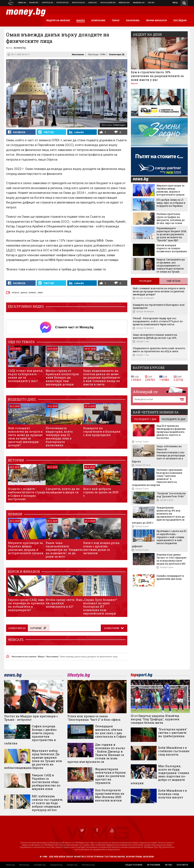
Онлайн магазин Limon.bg (93, 3)
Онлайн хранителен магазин (108, 3)
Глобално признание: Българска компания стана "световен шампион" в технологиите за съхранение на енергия (157, 477)
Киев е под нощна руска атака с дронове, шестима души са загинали (101, 548)
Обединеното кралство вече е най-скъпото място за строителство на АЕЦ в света (159, 350)
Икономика (78, 55)
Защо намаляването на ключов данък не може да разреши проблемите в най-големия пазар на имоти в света (102, 377)
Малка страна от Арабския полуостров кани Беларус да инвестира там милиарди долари (62, 377)
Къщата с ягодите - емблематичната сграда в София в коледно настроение (27, 494)
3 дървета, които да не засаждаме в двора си (63, 490)
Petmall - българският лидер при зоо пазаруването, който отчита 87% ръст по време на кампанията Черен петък (158, 321)
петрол (16, 293)
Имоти (134, 84)
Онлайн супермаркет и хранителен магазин (170, 577)
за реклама (153, 865)
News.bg (10, 865)
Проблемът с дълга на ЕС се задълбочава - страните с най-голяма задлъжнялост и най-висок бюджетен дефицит (159, 539)
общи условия (134, 865)
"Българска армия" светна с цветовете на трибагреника (173, 733)
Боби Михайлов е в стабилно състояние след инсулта (174, 751)
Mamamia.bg (139, 3)
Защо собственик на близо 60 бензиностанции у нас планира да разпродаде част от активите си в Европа (158, 454)
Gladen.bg (72, 865)
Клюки (47, 3)
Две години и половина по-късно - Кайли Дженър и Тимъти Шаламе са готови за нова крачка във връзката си (96, 753)
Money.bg (24, 865)
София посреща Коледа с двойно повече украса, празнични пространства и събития (30, 735)
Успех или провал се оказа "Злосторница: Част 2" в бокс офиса (94, 718)
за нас (169, 865)
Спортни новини (63, 3)
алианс (32, 293)
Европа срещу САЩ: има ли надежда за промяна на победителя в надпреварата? (26, 605)
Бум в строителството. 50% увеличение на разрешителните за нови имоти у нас (157, 76)
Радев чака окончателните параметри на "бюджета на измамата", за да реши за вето (64, 550)
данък (24, 293)
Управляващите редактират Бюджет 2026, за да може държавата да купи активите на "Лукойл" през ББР (172, 234)
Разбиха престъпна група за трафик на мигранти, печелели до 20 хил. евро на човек (171, 218)
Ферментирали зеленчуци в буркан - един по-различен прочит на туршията (110, 776)
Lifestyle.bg (40, 865)
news (143, 179)
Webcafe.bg (124, 3)
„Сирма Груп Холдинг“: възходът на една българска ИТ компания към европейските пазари (100, 606)
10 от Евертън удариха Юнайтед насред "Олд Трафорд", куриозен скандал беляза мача (155, 719)
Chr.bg (151, 3)
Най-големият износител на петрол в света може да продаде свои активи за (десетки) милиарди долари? (25, 437)
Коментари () (117, 55)
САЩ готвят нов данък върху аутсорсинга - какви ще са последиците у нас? (25, 376)
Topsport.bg (56, 865)
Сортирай (38, 628)
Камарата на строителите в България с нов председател (102, 431)
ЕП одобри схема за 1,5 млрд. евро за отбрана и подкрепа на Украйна (171, 203)
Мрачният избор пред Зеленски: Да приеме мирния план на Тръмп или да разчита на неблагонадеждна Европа (33, 759)
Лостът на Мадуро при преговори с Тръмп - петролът (31, 718)
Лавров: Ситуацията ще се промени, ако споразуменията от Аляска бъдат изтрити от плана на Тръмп (171, 266)
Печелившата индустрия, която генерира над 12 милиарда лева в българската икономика (59, 437)
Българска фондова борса (79, 3)
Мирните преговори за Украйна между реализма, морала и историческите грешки (26, 548)
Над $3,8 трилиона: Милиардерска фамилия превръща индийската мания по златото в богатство (171, 432)
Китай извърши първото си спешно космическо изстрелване (172, 248)
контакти (182, 865)
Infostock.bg (88, 865)
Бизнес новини (34, 3)
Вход (175, 3)
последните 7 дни (145, 419)
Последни (145, 281)
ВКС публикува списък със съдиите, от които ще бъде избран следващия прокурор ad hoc (47, 803)
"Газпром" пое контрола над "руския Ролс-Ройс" (171, 495)
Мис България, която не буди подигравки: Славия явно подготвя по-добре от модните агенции (160, 775)
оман (40, 293)
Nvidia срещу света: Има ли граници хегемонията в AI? (64, 603)
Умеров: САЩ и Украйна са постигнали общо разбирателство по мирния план (46, 782)
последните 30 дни (174, 419)
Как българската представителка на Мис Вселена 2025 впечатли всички (110, 795)
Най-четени (174, 281)
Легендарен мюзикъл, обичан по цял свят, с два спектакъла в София (111, 731)
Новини (22, 3)
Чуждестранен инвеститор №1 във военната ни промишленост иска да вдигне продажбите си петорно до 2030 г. (158, 515)
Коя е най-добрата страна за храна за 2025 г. (101, 492)
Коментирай (112, 628)
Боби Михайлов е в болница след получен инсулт (172, 794)
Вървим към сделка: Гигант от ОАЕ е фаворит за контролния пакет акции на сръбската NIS (172, 559)
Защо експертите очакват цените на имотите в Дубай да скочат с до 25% (155, 336)
